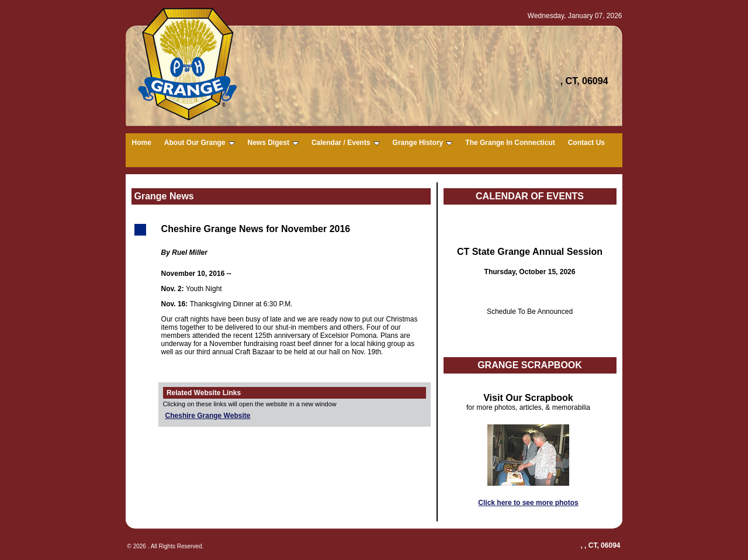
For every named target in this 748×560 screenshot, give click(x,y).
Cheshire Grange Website (208, 416)
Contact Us (586, 143)
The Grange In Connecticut (510, 143)
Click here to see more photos (528, 503)
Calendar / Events (346, 143)
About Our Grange (200, 143)
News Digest (273, 143)
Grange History (423, 143)
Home (142, 143)
